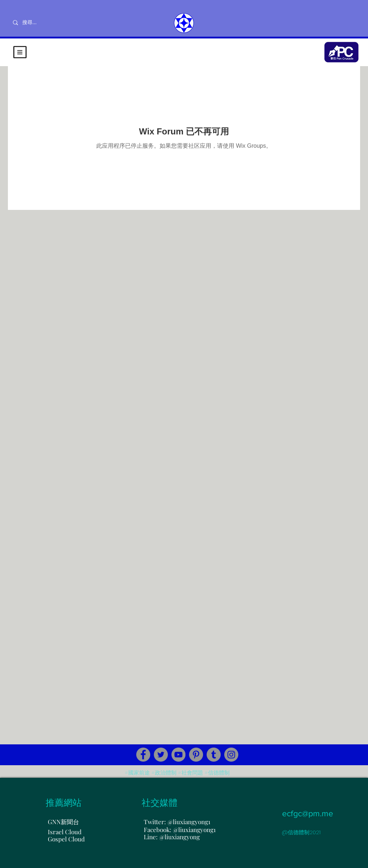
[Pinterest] (196, 755)
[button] (20, 52)
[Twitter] (161, 755)
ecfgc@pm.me (308, 813)
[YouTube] (178, 755)
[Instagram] (231, 755)
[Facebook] (143, 755)
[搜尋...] (53, 23)
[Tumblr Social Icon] (214, 755)
